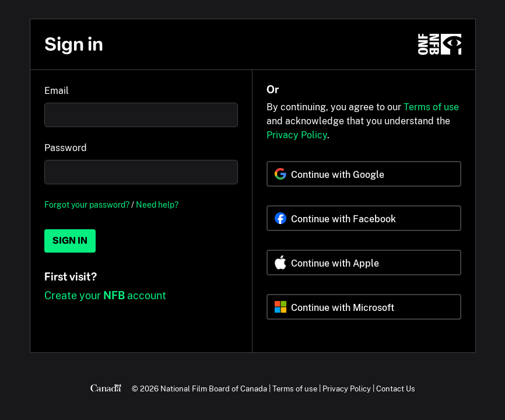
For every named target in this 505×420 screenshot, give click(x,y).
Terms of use (431, 107)
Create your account (105, 295)
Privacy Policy (297, 135)
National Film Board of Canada (214, 388)
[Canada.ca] (106, 388)
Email (57, 91)
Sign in (70, 241)
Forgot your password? (87, 204)
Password (66, 148)
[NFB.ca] (440, 44)
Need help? (157, 204)
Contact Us (396, 388)
